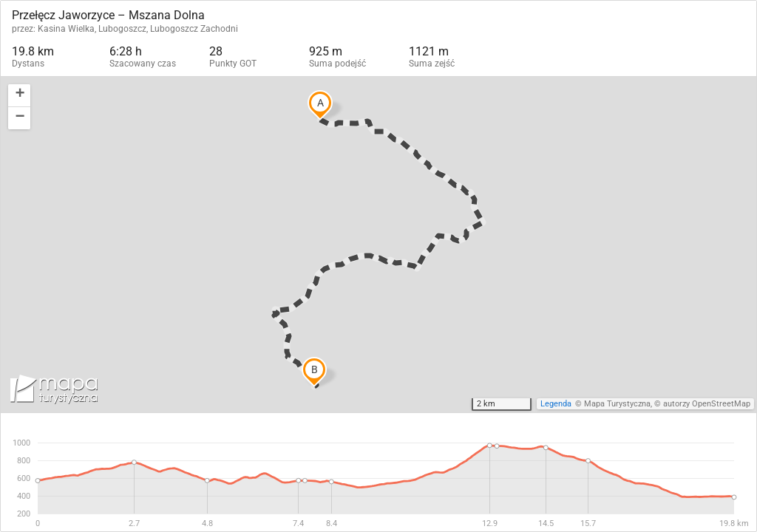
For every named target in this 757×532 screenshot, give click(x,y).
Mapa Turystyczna (617, 404)
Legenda (556, 404)
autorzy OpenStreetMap (707, 404)
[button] (19, 96)
